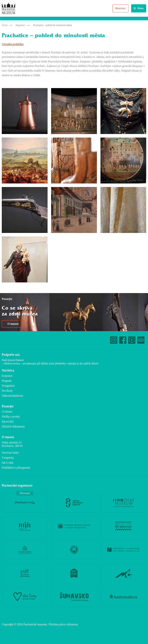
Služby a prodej (11, 416)
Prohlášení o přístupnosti (16, 468)
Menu (140, 8)
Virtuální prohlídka (13, 44)
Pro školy (7, 391)
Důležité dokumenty (13, 426)
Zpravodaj (8, 421)
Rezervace (120, 8)
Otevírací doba (10, 453)
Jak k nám (8, 463)
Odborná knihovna (12, 396)
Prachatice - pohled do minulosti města (53, 25)
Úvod (5, 25)
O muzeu (13, 324)
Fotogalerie (8, 386)
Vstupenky (8, 458)
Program (7, 381)
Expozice (20, 25)
